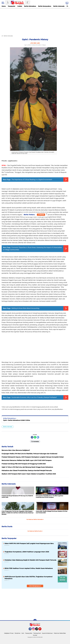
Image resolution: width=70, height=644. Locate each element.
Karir (23, 633)
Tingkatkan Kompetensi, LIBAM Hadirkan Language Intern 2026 (27, 552)
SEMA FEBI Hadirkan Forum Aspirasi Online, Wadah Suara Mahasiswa (29, 568)
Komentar (35, 441)
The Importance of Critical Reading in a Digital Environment (32, 180)
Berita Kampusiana (45, 6)
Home (4, 6)
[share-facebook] (32, 437)
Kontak (35, 635)
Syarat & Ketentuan (47, 633)
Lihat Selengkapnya (35, 586)
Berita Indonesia (59, 6)
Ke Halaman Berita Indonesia (35, 519)
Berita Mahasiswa (30, 6)
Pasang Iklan (29, 633)
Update (41, 215)
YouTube (41, 630)
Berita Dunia (7, 527)
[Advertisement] (35, 21)
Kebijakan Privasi (9, 633)
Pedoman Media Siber (60, 633)
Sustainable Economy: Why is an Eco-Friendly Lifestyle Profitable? (34, 397)
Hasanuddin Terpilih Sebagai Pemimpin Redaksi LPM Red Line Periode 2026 (52, 512)
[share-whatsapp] (35, 437)
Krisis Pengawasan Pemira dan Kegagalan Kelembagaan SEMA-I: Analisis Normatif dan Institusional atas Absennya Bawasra (17, 513)
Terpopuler (12, 6)
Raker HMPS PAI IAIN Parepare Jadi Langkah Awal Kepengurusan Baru (29, 543)
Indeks (20, 6)
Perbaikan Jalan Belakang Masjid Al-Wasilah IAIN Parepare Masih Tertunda (30, 560)
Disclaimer (17, 633)
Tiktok (37, 630)
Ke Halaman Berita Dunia (35, 531)
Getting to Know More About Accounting (25, 308)
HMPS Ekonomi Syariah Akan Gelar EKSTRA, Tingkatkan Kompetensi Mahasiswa (28, 578)
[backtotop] (35, 621)
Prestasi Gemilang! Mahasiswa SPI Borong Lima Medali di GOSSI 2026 (17, 496)
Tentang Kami (37, 633)
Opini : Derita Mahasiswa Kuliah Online (16, 420)
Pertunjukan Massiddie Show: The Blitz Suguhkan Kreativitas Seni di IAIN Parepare (49, 496)
